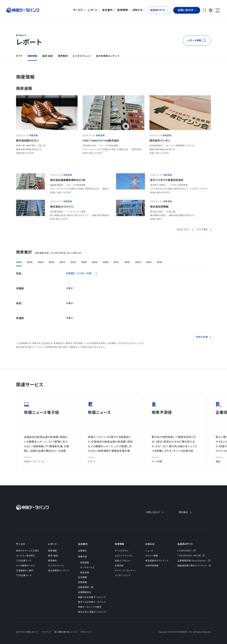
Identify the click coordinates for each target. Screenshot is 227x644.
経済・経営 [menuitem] (53, 556)
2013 (159, 262)
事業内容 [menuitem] (82, 557)
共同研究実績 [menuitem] (152, 566)
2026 (19, 262)
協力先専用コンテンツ (108, 56)
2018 (105, 262)
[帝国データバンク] (23, 10)
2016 (127, 262)
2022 (62, 262)
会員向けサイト (185, 544)
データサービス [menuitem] (87, 568)
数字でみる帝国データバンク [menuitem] (92, 602)
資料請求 (185, 512)
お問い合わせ (154, 512)
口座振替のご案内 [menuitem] (25, 571)
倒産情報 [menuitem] (52, 551)
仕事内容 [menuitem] (119, 566)
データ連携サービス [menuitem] (26, 566)
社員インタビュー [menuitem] (123, 561)
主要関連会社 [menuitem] (85, 592)
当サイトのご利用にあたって (27, 632)
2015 (138, 262)
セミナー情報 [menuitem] (152, 556)
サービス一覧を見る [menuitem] (26, 556)
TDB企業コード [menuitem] (24, 561)
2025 (30, 262)
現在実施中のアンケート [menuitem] (157, 561)
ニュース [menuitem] (149, 551)
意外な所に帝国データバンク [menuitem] (92, 612)
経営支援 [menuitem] (85, 573)
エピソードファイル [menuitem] (124, 556)
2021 (73, 262)
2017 (116, 262)
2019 (95, 262)
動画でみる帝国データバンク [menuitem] (92, 597)
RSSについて (185, 230)
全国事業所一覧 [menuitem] (86, 587)
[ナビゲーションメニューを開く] (218, 11)
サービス (21, 544)
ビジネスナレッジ (82, 56)
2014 (149, 262)
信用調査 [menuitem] (85, 563)
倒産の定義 (203, 337)
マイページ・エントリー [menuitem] (126, 571)
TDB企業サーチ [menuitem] (24, 575)
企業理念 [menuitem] (82, 551)
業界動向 (63, 56)
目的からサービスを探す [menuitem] (28, 551)
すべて (19, 56)
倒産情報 (32, 56)
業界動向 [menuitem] (52, 561)
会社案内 (83, 544)
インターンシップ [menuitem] (123, 575)
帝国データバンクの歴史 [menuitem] (90, 607)
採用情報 (120, 544)
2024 (41, 262)
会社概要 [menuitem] (82, 577)
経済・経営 (48, 56)
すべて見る (204, 230)
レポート (52, 544)
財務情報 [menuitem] (82, 582)
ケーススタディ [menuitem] (122, 551)
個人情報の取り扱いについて (66, 632)
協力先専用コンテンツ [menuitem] (59, 571)
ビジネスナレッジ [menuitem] (56, 566)
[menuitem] (194, 551)
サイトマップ (46, 632)
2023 (51, 262)
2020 (84, 262)
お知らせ (150, 544)
